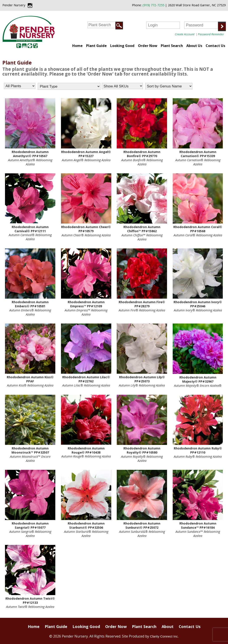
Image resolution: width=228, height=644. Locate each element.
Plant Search (172, 46)
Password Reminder (211, 34)
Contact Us (215, 46)
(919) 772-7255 (153, 5)
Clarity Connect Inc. (164, 636)
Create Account (185, 34)
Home (77, 46)
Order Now (148, 46)
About (168, 626)
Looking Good (122, 46)
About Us (194, 46)
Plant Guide (96, 46)
